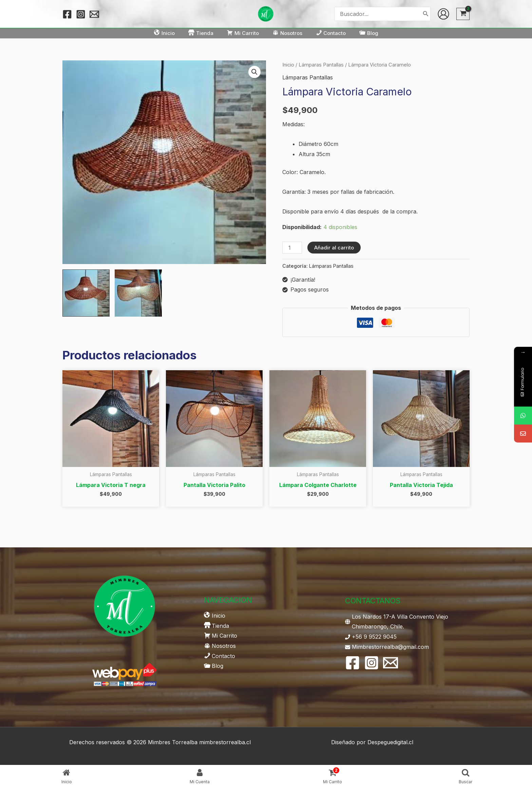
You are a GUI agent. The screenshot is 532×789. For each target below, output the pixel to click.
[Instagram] (81, 14)
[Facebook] (67, 14)
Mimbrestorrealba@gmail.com (390, 647)
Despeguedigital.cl (390, 742)
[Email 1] (94, 14)
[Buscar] (426, 14)
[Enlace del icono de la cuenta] (443, 14)
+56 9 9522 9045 (374, 637)
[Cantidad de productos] (292, 248)
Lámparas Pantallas (321, 65)
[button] (254, 72)
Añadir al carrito (334, 248)
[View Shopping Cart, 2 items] (463, 14)
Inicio (288, 65)
